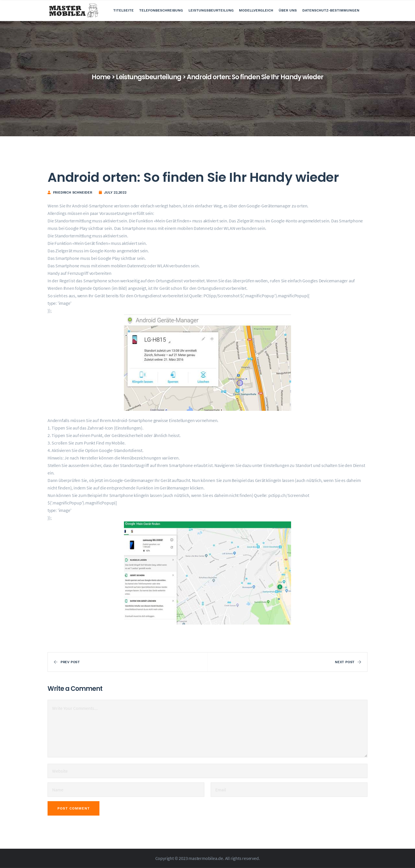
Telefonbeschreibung (161, 10)
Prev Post (67, 662)
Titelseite (123, 10)
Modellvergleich (256, 10)
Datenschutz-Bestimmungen (331, 10)
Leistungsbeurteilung (211, 10)
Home (101, 77)
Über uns (288, 10)
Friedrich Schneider (73, 192)
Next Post (348, 662)
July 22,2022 (115, 192)
